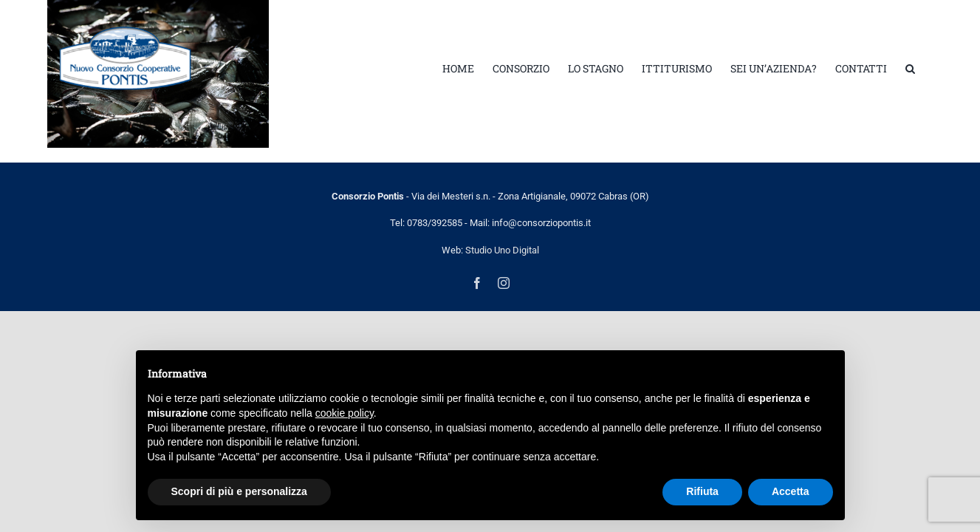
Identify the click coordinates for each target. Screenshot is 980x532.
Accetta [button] (791, 491)
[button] (929, 69)
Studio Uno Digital (502, 250)
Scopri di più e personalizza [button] (239, 491)
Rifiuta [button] (702, 491)
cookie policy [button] (345, 413)
